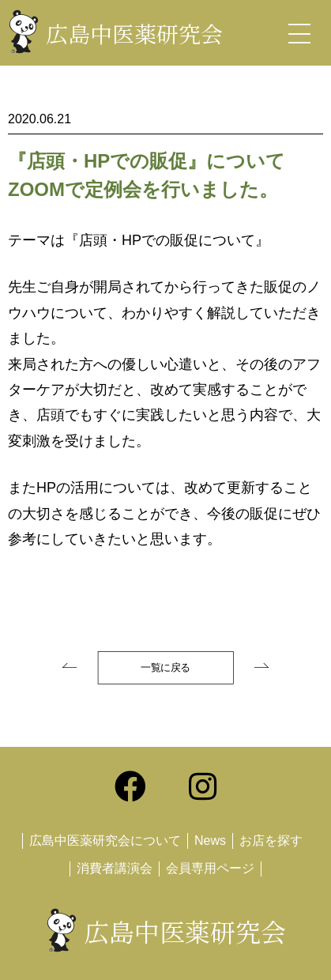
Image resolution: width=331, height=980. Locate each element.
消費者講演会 (115, 868)
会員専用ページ (210, 868)
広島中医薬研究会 (134, 33)
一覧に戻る (165, 668)
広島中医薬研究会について (105, 841)
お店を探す (271, 841)
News (210, 841)
